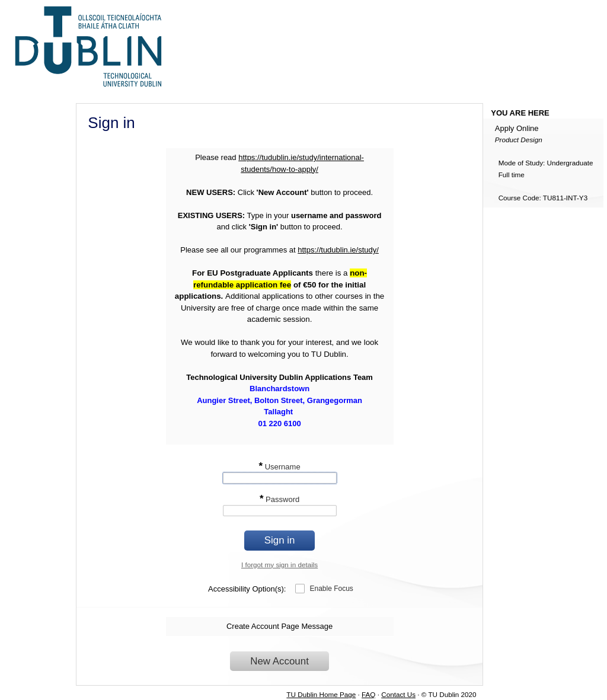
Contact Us (398, 694)
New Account (279, 661)
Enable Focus (331, 589)
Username (279, 467)
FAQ (368, 694)
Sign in (280, 540)
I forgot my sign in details (279, 565)
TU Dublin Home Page (321, 694)
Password (279, 499)
